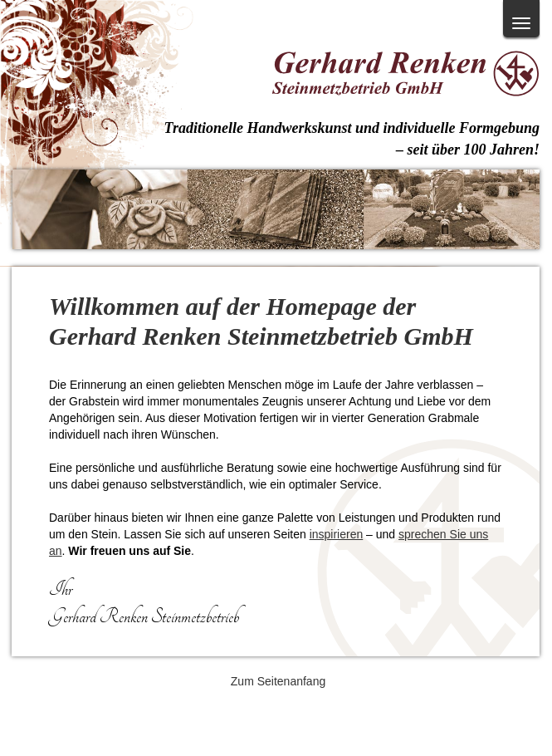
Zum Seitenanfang (278, 681)
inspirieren (337, 534)
